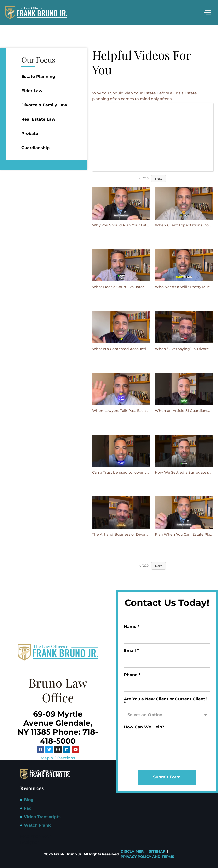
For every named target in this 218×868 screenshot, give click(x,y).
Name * (132, 627)
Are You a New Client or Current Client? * (166, 701)
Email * (131, 651)
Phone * (132, 675)
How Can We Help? (144, 727)
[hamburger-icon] (207, 13)
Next (159, 179)
